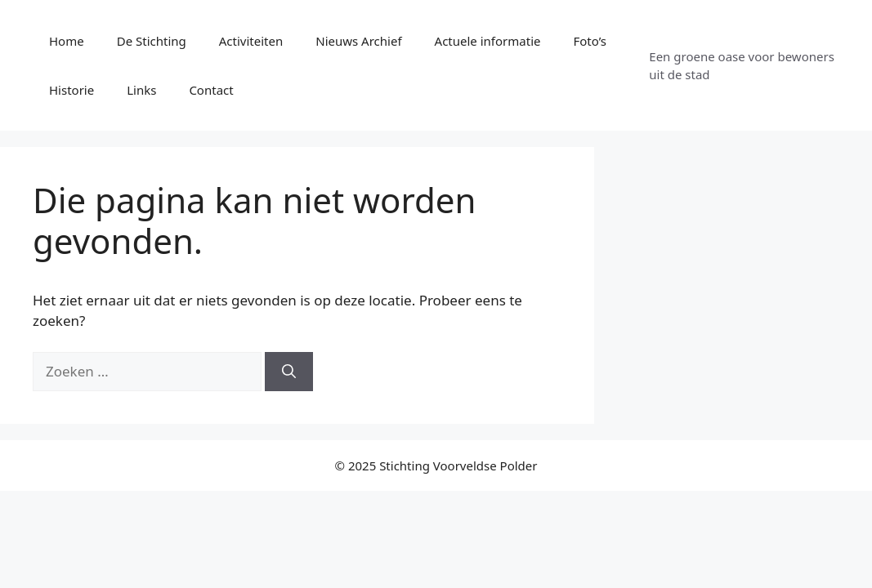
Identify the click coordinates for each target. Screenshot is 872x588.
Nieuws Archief (358, 41)
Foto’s (590, 41)
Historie (72, 90)
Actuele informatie (488, 41)
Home (67, 41)
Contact (211, 90)
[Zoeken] (289, 372)
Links (141, 90)
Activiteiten (251, 41)
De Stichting (152, 41)
